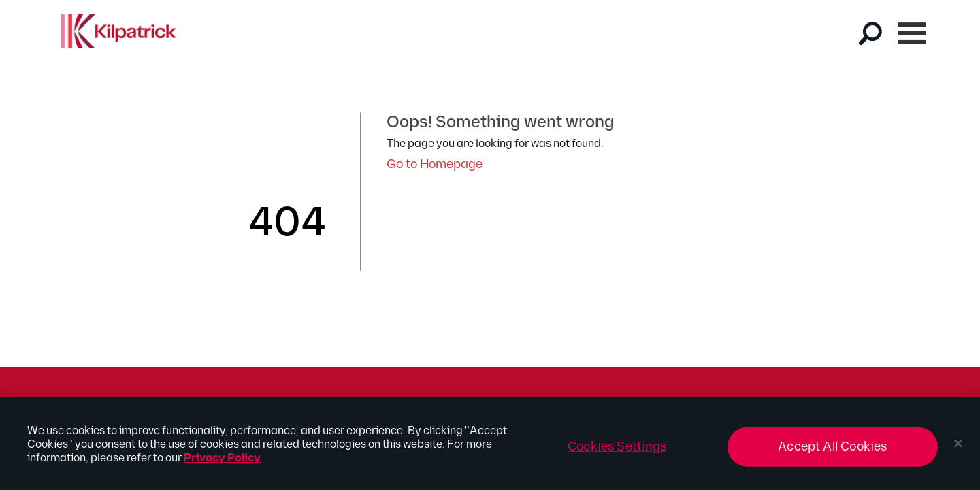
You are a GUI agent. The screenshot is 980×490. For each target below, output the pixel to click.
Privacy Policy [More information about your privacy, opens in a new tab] (222, 464)
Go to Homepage (435, 164)
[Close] (958, 449)
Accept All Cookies (832, 453)
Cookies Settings (617, 453)
